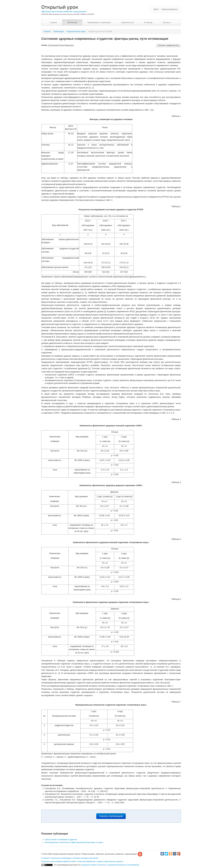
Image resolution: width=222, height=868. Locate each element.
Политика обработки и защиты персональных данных (100, 861)
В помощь (148, 22)
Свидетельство (127, 22)
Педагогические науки (76, 31)
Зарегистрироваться (170, 9)
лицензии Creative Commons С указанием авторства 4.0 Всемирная (110, 865)
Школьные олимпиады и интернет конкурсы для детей (75, 858)
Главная (53, 22)
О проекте (46, 858)
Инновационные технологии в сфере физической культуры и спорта (74, 842)
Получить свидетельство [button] (168, 45)
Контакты (167, 22)
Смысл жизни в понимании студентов (61, 840)
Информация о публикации (99, 22)
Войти (156, 9)
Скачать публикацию (111, 816)
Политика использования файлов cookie (59, 861)
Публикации (72, 22)
